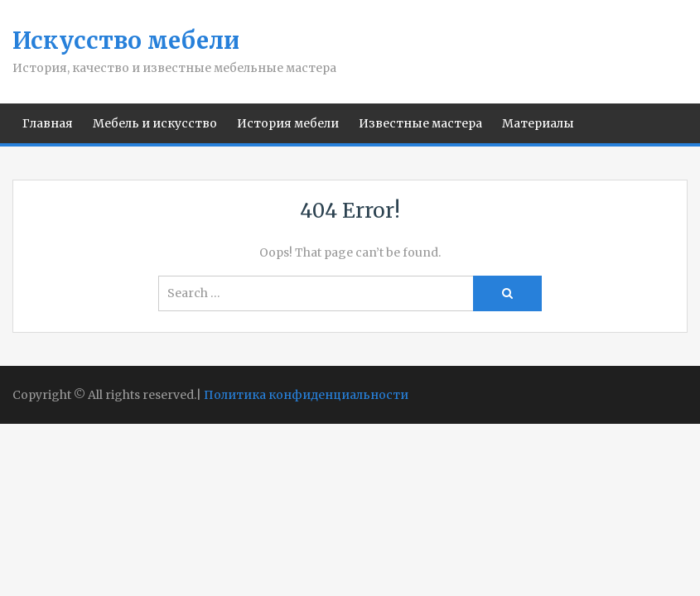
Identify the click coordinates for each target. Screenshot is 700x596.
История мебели (288, 123)
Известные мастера (420, 123)
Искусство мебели (126, 41)
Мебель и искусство (155, 123)
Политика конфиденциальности (306, 395)
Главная (48, 123)
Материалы (538, 123)
